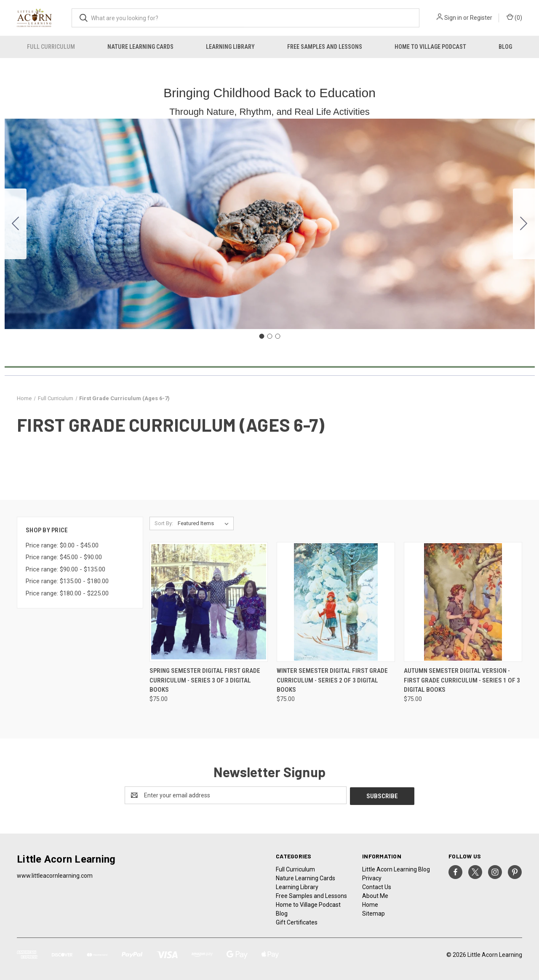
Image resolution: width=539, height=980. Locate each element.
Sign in (453, 18)
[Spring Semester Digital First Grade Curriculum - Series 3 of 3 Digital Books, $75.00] (209, 602)
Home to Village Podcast (430, 47)
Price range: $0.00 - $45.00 (62, 545)
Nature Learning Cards (140, 47)
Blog (505, 47)
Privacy (372, 877)
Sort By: (164, 523)
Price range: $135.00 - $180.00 (67, 581)
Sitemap (374, 913)
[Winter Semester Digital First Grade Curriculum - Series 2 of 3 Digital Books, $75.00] (336, 602)
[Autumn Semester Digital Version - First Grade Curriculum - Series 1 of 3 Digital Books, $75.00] (463, 602)
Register (481, 18)
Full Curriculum (51, 47)
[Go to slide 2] (524, 224)
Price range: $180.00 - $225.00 (67, 593)
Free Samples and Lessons (325, 47)
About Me (375, 895)
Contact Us (377, 886)
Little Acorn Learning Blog (396, 868)
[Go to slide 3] (16, 224)
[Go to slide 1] (261, 336)
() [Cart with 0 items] (514, 17)
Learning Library (230, 47)
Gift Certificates (297, 922)
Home (370, 904)
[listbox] (205, 523)
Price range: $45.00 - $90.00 (64, 557)
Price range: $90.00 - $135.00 (65, 569)
